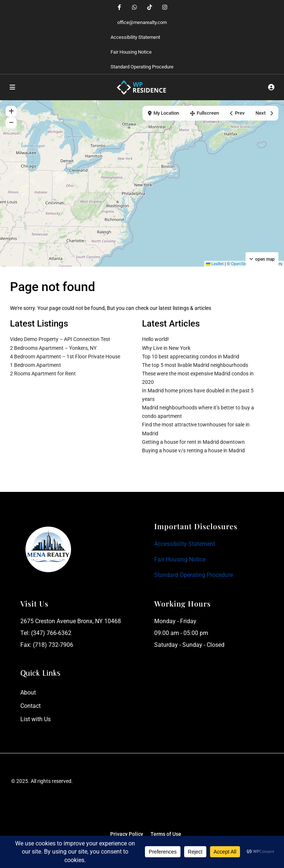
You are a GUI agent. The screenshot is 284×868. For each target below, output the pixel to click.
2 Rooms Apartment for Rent (43, 374)
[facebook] (119, 7)
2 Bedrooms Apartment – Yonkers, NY (53, 348)
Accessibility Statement (135, 37)
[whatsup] (134, 7)
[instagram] (165, 7)
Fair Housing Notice (131, 52)
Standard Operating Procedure (142, 67)
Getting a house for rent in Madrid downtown (193, 442)
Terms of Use (166, 834)
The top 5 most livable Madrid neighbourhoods (195, 365)
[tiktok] (150, 7)
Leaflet (215, 264)
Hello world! (155, 339)
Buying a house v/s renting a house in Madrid (193, 450)
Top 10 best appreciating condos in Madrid (191, 357)
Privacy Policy (127, 834)
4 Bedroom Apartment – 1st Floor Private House (65, 357)
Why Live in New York (166, 348)
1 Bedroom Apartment (35, 365)
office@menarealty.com (142, 22)
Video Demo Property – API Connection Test (60, 339)
